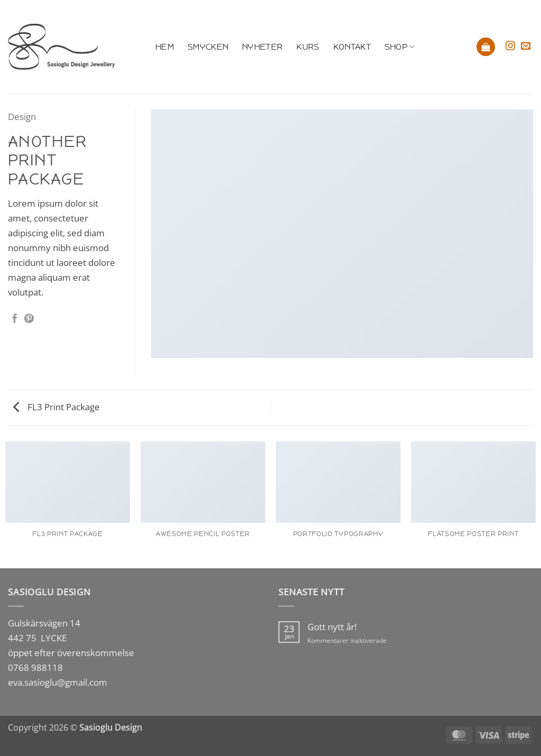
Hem (165, 47)
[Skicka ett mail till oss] (526, 47)
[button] (486, 47)
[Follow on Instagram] (510, 47)
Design (22, 116)
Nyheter (262, 47)
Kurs (308, 47)
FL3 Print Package (57, 407)
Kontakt (352, 47)
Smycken (208, 47)
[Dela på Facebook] (15, 319)
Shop (400, 47)
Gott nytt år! (332, 627)
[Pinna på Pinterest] (29, 319)
